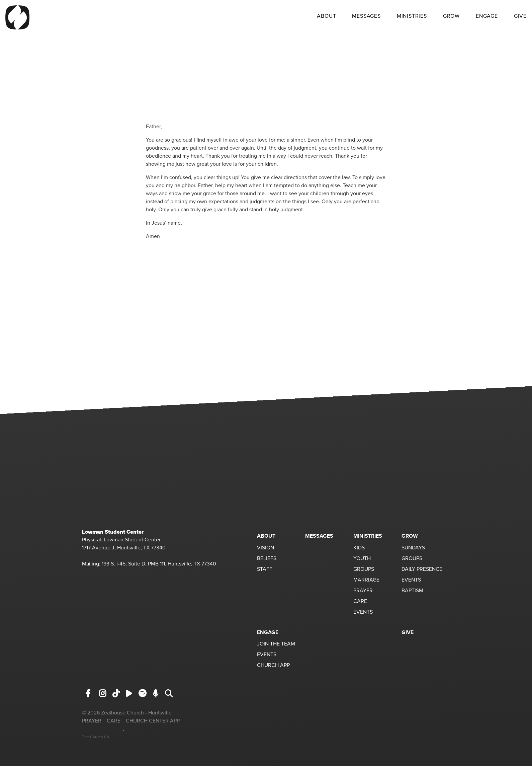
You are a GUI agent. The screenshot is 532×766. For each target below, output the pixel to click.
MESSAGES (366, 16)
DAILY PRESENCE (422, 569)
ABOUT (326, 16)
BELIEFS (267, 559)
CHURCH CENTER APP (153, 721)
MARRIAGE (366, 580)
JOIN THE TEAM (276, 644)
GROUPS (364, 569)
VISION (265, 548)
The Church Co (96, 737)
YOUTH (362, 559)
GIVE (520, 16)
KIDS (359, 548)
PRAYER (363, 591)
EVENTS (363, 612)
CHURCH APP (273, 666)
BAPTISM (412, 591)
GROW (451, 16)
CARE (360, 602)
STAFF (265, 569)
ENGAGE (487, 16)
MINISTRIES (412, 16)
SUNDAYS (413, 548)
